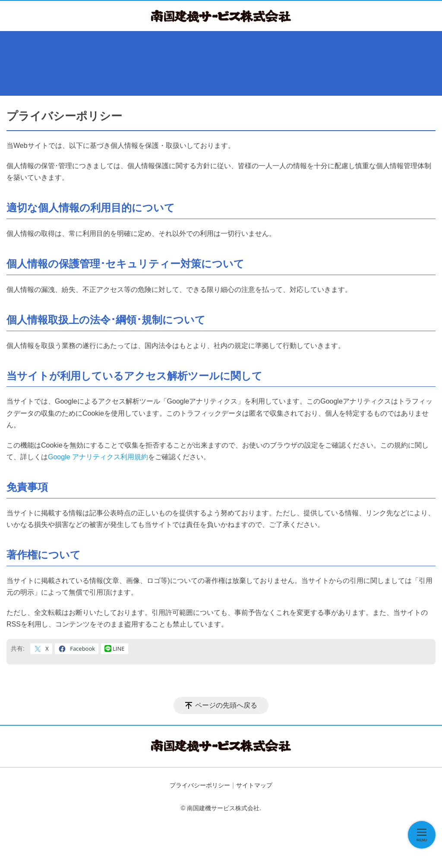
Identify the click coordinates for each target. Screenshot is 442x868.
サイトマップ (254, 785)
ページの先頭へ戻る (226, 705)
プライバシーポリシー (200, 785)
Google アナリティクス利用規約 (98, 457)
